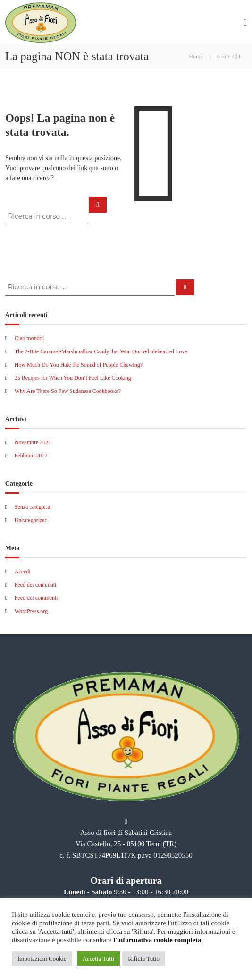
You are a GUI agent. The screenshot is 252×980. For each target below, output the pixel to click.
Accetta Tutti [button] (99, 959)
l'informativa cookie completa (157, 940)
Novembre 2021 (33, 442)
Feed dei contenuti (36, 585)
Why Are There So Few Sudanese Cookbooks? (68, 391)
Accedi (23, 572)
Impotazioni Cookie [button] (42, 959)
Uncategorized (31, 520)
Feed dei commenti (36, 598)
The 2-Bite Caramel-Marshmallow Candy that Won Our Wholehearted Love (101, 351)
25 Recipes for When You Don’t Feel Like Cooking (73, 378)
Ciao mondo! (29, 338)
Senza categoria (33, 507)
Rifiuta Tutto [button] (144, 959)
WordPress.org (31, 611)
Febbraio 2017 (31, 456)
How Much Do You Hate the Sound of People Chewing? (79, 365)
